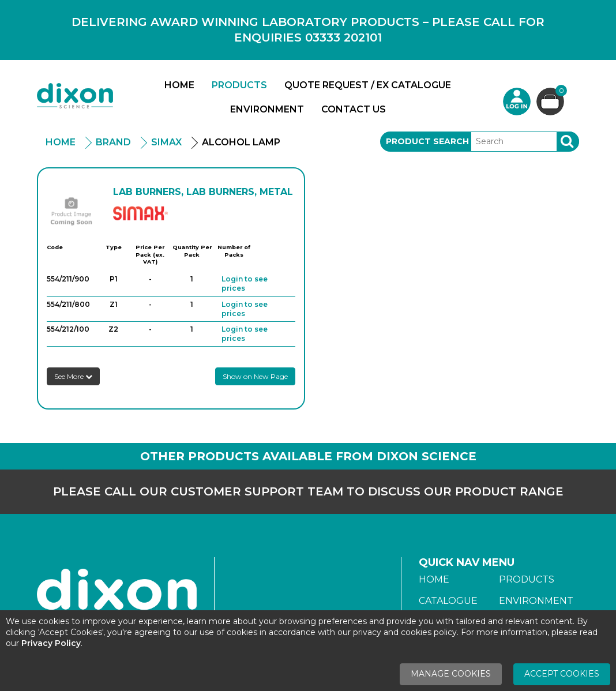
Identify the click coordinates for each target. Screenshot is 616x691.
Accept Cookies (562, 674)
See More (73, 376)
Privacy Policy (51, 643)
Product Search (427, 141)
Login (517, 102)
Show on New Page (255, 376)
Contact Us (354, 109)
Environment (267, 109)
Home (179, 85)
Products (239, 85)
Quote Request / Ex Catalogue (368, 85)
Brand (113, 142)
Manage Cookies (451, 674)
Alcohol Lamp (241, 142)
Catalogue (448, 601)
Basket (560, 92)
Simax (166, 142)
